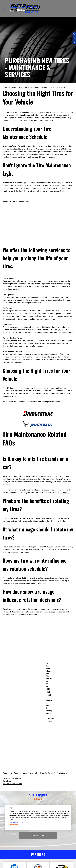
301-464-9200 (34, 286)
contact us (62, 286)
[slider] (38, 799)
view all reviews (38, 835)
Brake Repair (7, 781)
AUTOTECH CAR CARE (14, 87)
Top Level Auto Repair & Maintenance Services (41, 87)
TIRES (62, 87)
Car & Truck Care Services (12, 784)
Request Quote (51, 720)
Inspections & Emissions (12, 778)
